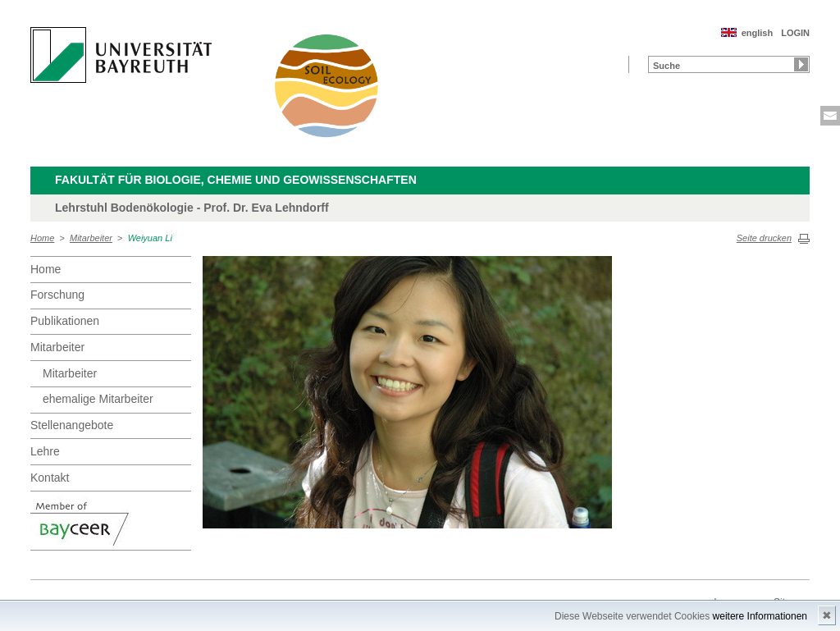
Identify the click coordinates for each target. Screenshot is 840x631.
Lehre (45, 451)
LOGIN (795, 33)
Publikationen (65, 321)
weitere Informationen (760, 616)
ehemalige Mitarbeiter (98, 399)
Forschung (57, 295)
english (758, 33)
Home (42, 238)
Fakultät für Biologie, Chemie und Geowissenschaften (236, 180)
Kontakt (50, 478)
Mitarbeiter (91, 238)
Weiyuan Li (150, 238)
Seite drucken (764, 238)
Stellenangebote (72, 425)
